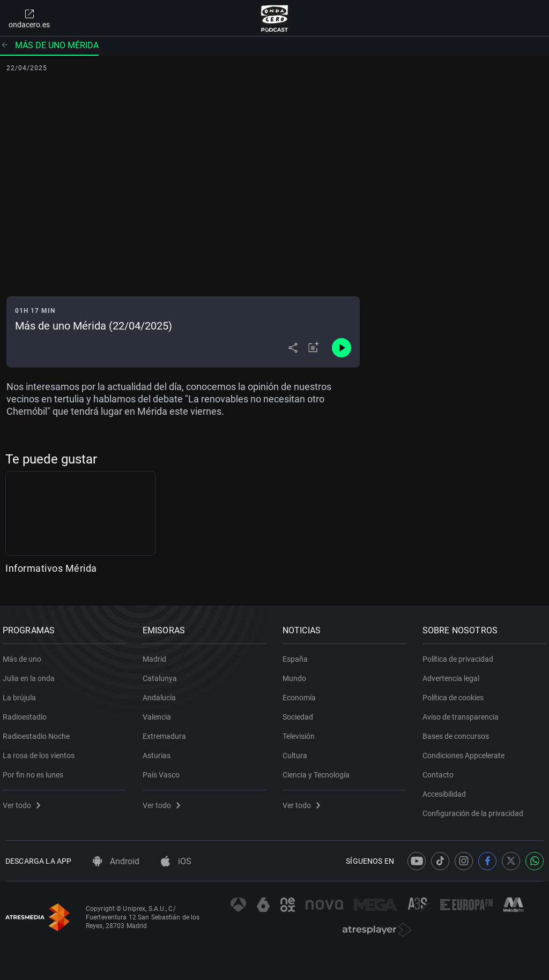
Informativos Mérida (51, 568)
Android (116, 861)
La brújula (22, 693)
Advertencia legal (454, 674)
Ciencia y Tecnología (319, 770)
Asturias (159, 751)
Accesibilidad (447, 790)
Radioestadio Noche (39, 732)
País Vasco (164, 770)
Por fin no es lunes (36, 770)
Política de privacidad (461, 655)
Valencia (159, 713)
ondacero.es (29, 18)
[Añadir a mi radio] (314, 348)
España (298, 655)
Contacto (441, 770)
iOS (176, 861)
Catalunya (162, 674)
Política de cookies (456, 693)
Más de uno (25, 655)
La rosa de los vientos (41, 751)
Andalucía (162, 693)
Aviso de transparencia (463, 713)
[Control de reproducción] (342, 348)
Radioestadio (27, 713)
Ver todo (24, 801)
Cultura (298, 751)
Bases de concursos (458, 732)
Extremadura (167, 732)
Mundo (297, 674)
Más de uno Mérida (49, 45)
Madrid (157, 655)
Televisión (301, 732)
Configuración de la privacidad (476, 809)
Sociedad (301, 713)
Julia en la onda (31, 674)
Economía (302, 693)
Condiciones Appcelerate (466, 751)
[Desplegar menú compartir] (293, 348)
